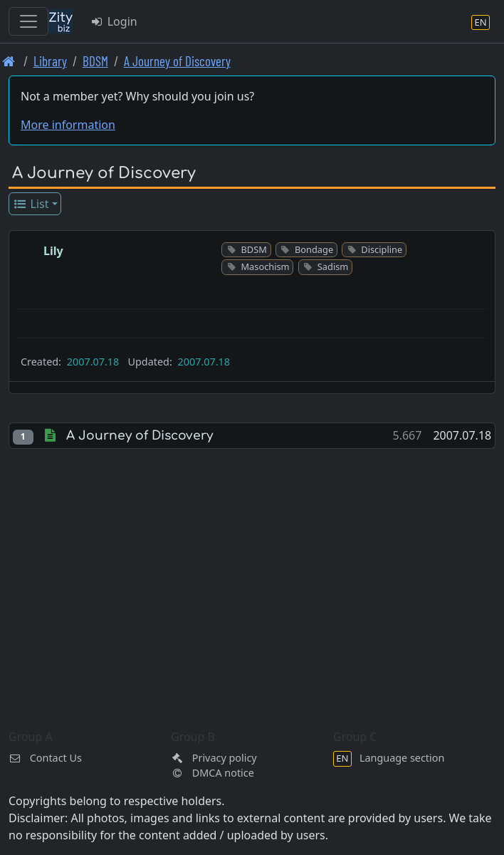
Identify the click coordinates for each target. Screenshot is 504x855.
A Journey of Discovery (177, 61)
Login (114, 21)
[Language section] (481, 22)
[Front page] (9, 61)
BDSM (95, 61)
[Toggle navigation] (28, 21)
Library (50, 61)
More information (68, 125)
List (31, 204)
